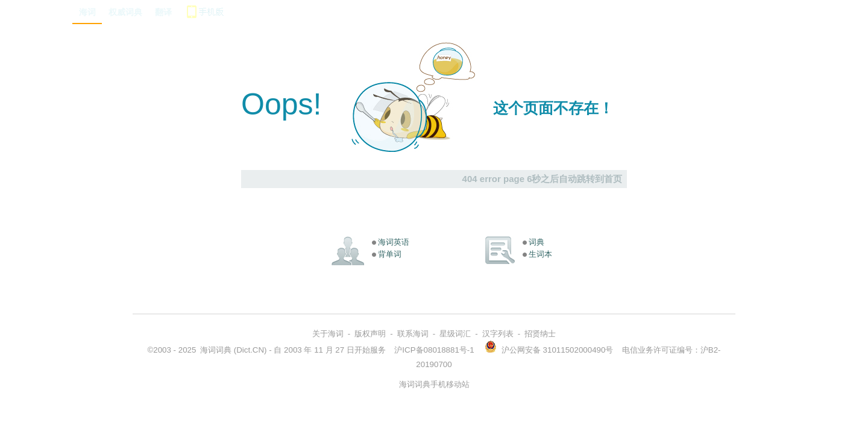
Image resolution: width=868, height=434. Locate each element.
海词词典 (216, 350)
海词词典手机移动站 (434, 384)
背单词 (390, 254)
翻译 (163, 12)
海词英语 (394, 242)
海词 (87, 12)
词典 (536, 242)
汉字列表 (498, 334)
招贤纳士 (540, 334)
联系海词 (413, 334)
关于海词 (328, 334)
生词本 (540, 254)
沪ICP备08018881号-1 (434, 350)
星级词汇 (455, 334)
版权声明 (370, 334)
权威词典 (125, 12)
